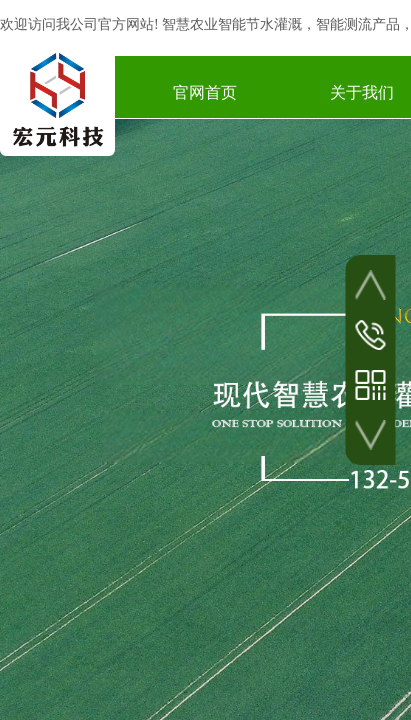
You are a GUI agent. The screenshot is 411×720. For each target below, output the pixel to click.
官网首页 (205, 92)
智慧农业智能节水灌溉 (232, 24)
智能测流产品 (358, 24)
